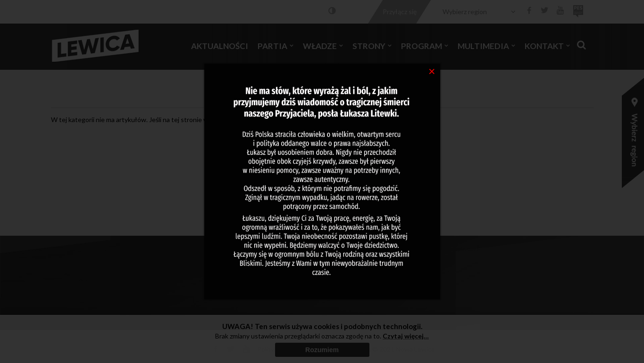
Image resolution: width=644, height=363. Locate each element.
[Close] (432, 71)
